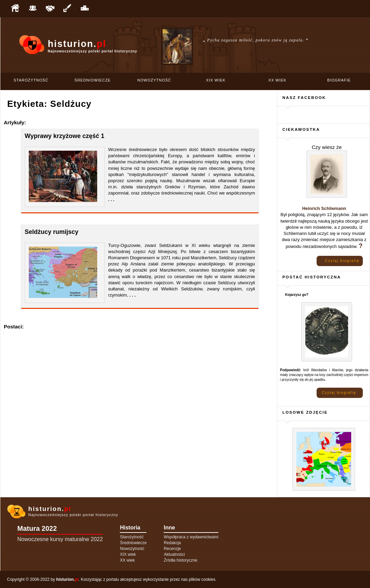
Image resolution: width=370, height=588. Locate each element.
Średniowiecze (93, 80)
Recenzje (172, 549)
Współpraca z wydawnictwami (191, 537)
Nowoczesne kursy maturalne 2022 (60, 539)
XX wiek (277, 80)
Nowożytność (154, 80)
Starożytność (31, 80)
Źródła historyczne (180, 560)
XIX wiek (216, 80)
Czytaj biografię (342, 261)
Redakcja (172, 543)
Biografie (339, 80)
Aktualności (174, 554)
